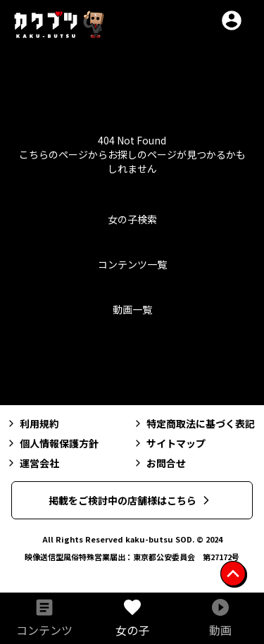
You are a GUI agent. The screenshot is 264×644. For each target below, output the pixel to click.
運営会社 (32, 463)
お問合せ (159, 463)
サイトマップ (169, 443)
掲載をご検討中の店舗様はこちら (131, 500)
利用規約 (32, 423)
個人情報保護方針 (52, 443)
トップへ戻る (132, 363)
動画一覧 (132, 309)
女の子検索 (132, 219)
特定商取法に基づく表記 (194, 423)
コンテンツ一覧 (132, 264)
